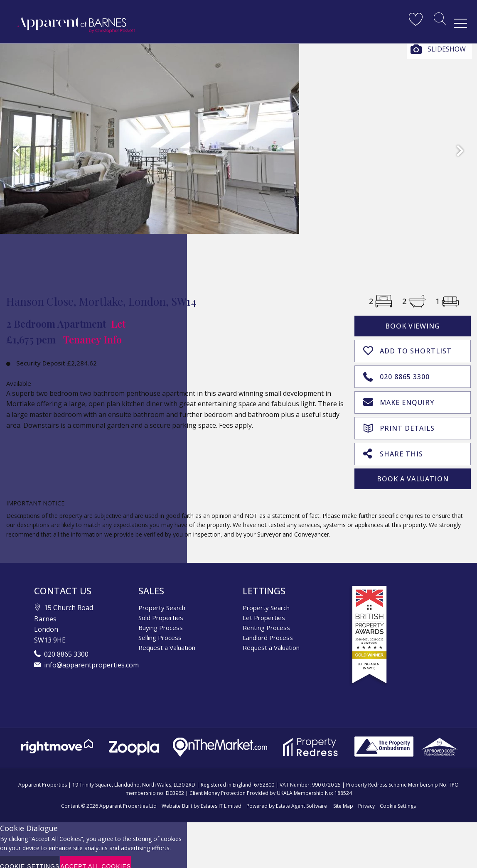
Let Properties (264, 609)
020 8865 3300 (396, 373)
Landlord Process (268, 629)
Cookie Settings (398, 797)
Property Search (162, 599)
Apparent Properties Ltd (128, 797)
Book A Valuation (413, 471)
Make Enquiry (399, 397)
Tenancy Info (92, 339)
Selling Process (160, 629)
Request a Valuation (167, 639)
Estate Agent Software (301, 797)
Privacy (366, 797)
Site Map (343, 797)
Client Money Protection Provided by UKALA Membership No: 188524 (271, 784)
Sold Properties (161, 609)
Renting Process (266, 619)
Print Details (399, 421)
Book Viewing (413, 326)
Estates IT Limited (221, 797)
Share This (393, 446)
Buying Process (161, 619)
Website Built (177, 797)
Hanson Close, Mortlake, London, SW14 (101, 301)
